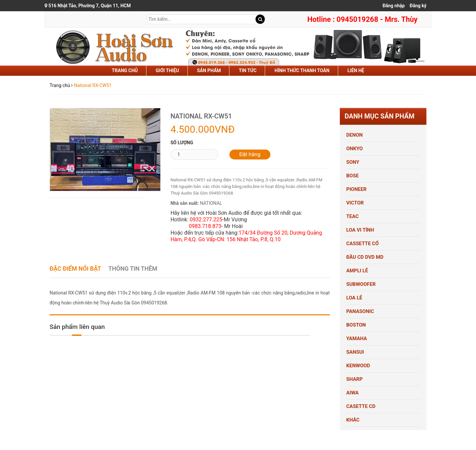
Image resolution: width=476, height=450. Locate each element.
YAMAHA (357, 338)
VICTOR (355, 203)
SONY (353, 162)
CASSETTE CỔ (363, 244)
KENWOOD (358, 366)
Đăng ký (418, 6)
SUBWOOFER (361, 284)
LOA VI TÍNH (360, 230)
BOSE (353, 176)
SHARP (355, 379)
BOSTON (356, 325)
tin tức (248, 70)
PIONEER (357, 189)
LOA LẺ (354, 298)
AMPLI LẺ (357, 271)
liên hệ (356, 70)
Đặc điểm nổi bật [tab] (75, 269)
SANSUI (355, 352)
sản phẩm (209, 70)
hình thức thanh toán (302, 70)
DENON (355, 135)
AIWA (353, 393)
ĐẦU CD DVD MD (365, 257)
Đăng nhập (394, 6)
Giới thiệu (167, 70)
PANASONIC (360, 311)
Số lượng (182, 143)
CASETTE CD (361, 406)
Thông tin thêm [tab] (133, 269)
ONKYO (355, 149)
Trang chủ (125, 70)
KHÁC (353, 420)
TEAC (353, 216)
